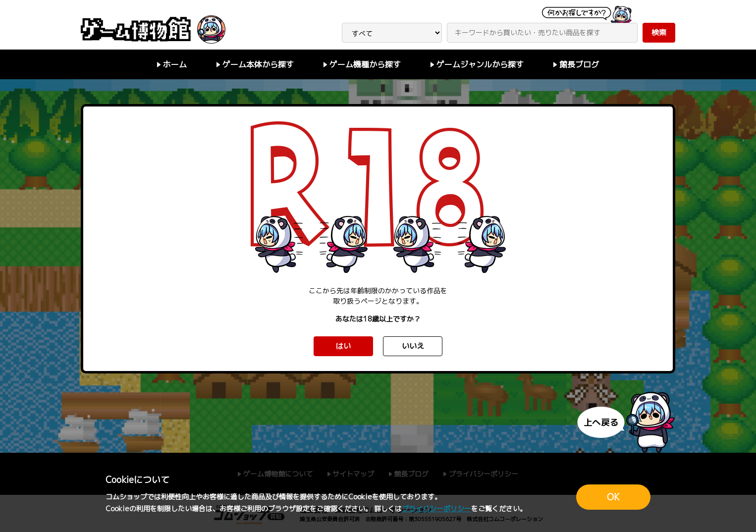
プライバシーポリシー (436, 508)
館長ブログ (579, 64)
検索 (659, 32)
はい (343, 346)
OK (613, 497)
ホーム (175, 64)
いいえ (413, 346)
